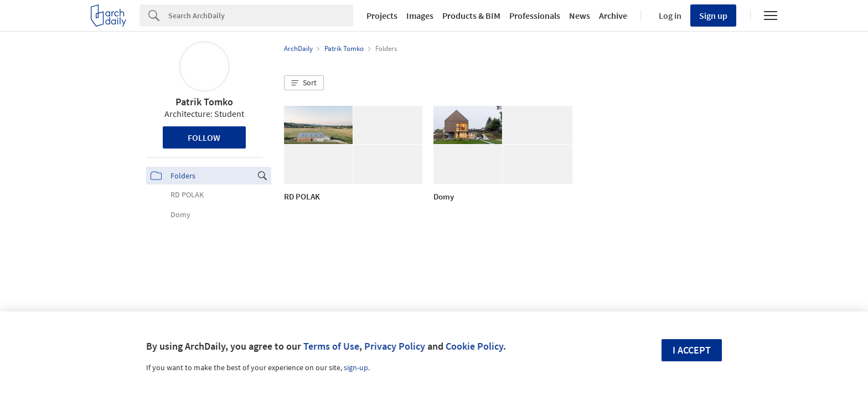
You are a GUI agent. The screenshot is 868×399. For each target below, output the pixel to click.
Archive (613, 16)
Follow (204, 137)
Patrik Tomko (204, 102)
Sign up (713, 16)
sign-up (356, 367)
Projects (382, 16)
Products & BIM (471, 16)
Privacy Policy (395, 346)
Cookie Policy (474, 346)
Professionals (535, 16)
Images (420, 16)
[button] (304, 83)
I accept (692, 350)
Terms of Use (331, 346)
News (580, 16)
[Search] (261, 16)
